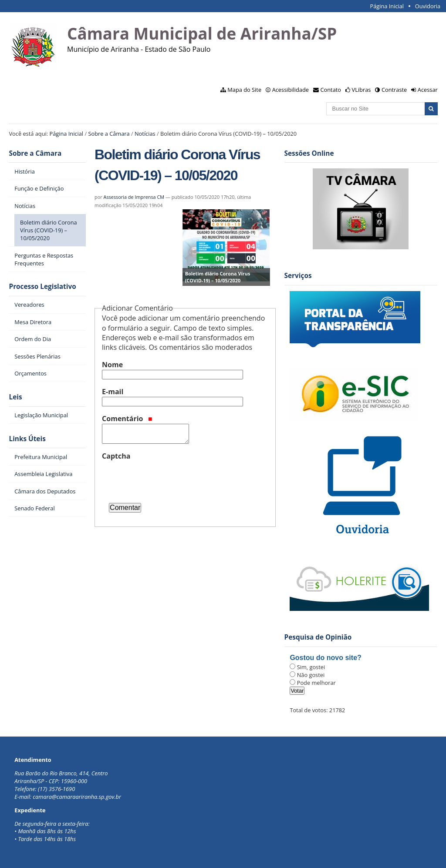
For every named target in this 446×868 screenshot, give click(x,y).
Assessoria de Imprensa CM (134, 197)
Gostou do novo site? (325, 658)
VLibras (362, 90)
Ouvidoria (428, 6)
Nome (112, 365)
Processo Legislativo (42, 287)
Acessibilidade (291, 90)
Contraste (394, 90)
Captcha (116, 456)
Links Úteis (27, 439)
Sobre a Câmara (109, 134)
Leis (15, 397)
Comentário (127, 419)
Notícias (145, 134)
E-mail (113, 392)
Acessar (428, 90)
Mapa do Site (244, 90)
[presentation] (168, 478)
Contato (331, 90)
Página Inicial (387, 6)
